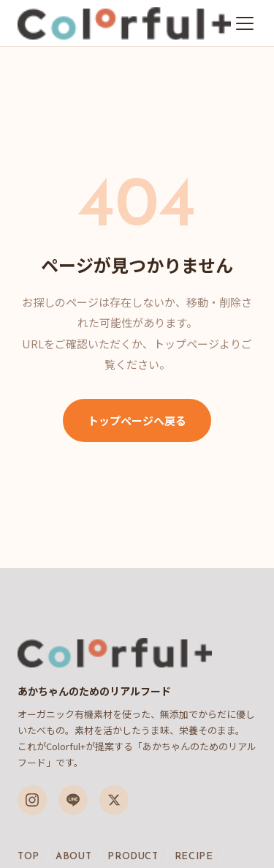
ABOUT (73, 857)
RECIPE (194, 857)
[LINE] (73, 800)
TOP (28, 857)
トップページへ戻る (137, 420)
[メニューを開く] (245, 23)
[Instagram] (32, 800)
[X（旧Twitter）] (114, 800)
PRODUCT (133, 857)
